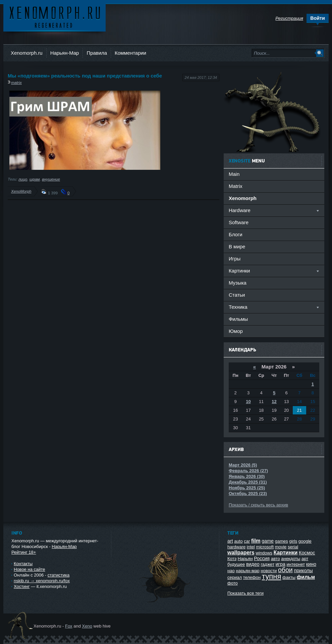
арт (305, 559)
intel (251, 547)
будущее (236, 564)
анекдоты (291, 559)
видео (253, 564)
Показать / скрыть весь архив (258, 505)
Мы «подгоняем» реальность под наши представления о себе (85, 76)
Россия (262, 558)
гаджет (267, 564)
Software (239, 222)
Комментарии (130, 53)
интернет (296, 564)
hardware (236, 547)
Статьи (237, 295)
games (282, 541)
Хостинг (22, 586)
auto (238, 541)
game (268, 541)
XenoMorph (21, 191)
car (247, 541)
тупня (272, 576)
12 (274, 402)
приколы (303, 571)
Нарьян (245, 559)
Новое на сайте (30, 569)
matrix (16, 82)
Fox (69, 626)
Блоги (236, 234)
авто (275, 559)
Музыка (238, 283)
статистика (59, 575)
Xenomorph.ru (27, 53)
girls (293, 541)
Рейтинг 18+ (24, 552)
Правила (97, 53)
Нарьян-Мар (65, 53)
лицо (23, 179)
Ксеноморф (54, 17)
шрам (35, 179)
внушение (51, 179)
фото (233, 583)
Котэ (232, 559)
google (305, 541)
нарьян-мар (247, 571)
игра (281, 564)
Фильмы (238, 319)
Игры (235, 259)
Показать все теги (245, 593)
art (230, 541)
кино (311, 564)
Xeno (87, 626)
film (256, 541)
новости (269, 571)
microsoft (265, 547)
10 (248, 402)
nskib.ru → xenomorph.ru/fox (42, 581)
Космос (307, 553)
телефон (252, 577)
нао (231, 571)
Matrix (236, 186)
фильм (306, 577)
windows (264, 553)
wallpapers (241, 553)
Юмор (236, 331)
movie (281, 547)
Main (234, 174)
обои (285, 570)
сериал (235, 577)
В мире (237, 246)
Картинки (286, 553)
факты (289, 577)
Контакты (23, 564)
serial (293, 547)
